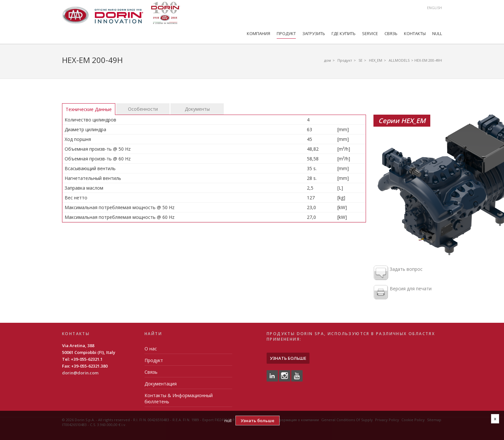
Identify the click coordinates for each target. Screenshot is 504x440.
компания (258, 33)
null (437, 33)
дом (328, 60)
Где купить (344, 33)
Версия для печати (403, 293)
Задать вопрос (398, 273)
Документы (197, 109)
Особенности (143, 109)
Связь (391, 33)
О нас (151, 349)
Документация (161, 384)
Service (370, 33)
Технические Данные (89, 109)
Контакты (415, 33)
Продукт (286, 33)
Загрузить (314, 33)
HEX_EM (376, 60)
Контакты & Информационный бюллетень (179, 398)
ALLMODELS (399, 60)
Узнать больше (288, 358)
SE (360, 60)
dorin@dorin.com (80, 373)
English (435, 8)
